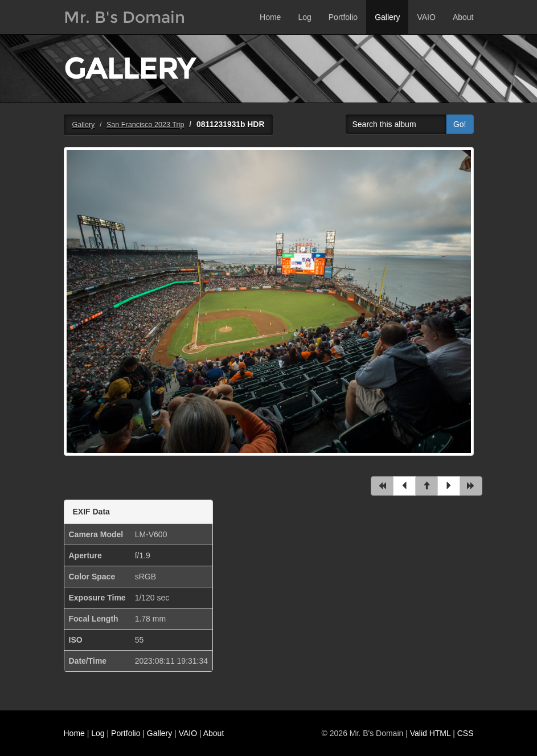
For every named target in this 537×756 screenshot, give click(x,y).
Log (304, 17)
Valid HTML (431, 733)
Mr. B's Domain (124, 17)
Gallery (387, 17)
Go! (460, 124)
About (463, 17)
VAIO (426, 17)
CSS (466, 733)
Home (270, 17)
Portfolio (343, 17)
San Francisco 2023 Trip (145, 125)
